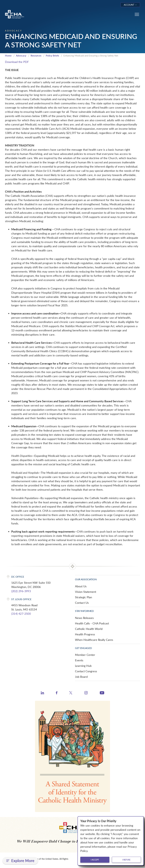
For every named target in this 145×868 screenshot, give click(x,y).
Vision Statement (86, 592)
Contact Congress (86, 671)
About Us (81, 586)
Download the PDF (17, 62)
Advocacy (21, 56)
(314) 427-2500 (21, 614)
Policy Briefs (52, 56)
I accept (95, 860)
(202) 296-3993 (21, 591)
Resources (36, 56)
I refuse (126, 860)
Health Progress (85, 634)
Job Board (81, 677)
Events (79, 660)
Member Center (85, 655)
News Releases (84, 618)
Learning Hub (83, 666)
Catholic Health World (89, 629)
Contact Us (82, 603)
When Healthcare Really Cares (94, 640)
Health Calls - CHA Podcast (92, 623)
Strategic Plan (84, 597)
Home (8, 56)
